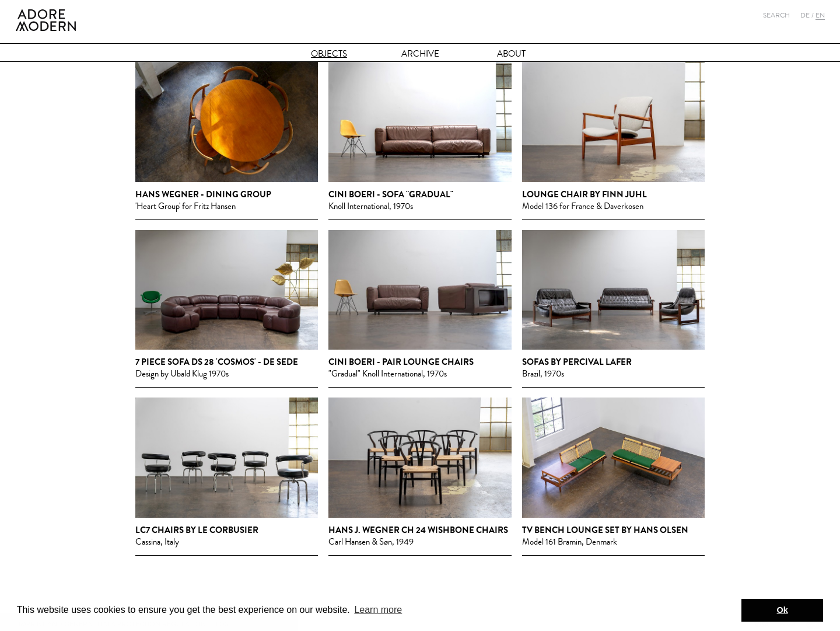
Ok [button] (783, 610)
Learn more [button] (378, 610)
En (820, 15)
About (511, 54)
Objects (329, 54)
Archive (420, 54)
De (805, 15)
